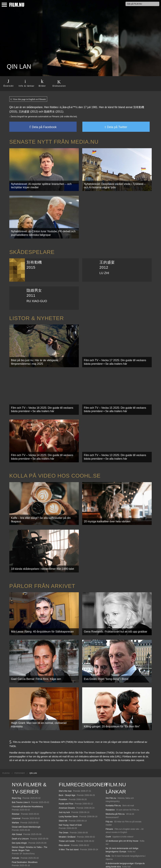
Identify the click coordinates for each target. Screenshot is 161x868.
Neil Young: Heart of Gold (70, 798)
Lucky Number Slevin (68, 789)
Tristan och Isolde (67, 814)
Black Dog (16, 771)
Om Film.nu (111, 771)
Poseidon (63, 772)
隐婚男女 (49, 112)
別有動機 (139, 107)
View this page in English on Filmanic (28, 99)
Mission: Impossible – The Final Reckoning (31, 847)
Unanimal (16, 791)
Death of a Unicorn (20, 811)
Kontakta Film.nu (113, 778)
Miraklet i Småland (67, 810)
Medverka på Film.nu (115, 787)
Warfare (15, 795)
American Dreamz (67, 781)
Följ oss (109, 794)
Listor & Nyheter (37, 313)
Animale (15, 831)
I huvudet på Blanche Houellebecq (27, 779)
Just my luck (64, 785)
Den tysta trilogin (19, 816)
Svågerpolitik (112, 859)
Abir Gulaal (17, 807)
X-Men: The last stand (69, 822)
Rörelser (16, 787)
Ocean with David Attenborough (26, 800)
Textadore (110, 844)
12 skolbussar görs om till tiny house (122, 814)
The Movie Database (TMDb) (99, 725)
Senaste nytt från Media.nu (54, 142)
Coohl (108, 809)
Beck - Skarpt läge (67, 768)
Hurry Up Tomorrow (21, 842)
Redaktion (110, 783)
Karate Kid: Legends (21, 859)
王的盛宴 (24, 112)
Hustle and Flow (66, 776)
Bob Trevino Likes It (21, 775)
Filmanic (110, 802)
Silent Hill (63, 794)
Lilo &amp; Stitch (19, 854)
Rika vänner (64, 818)
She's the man (65, 764)
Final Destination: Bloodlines (25, 835)
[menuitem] (6, 746)
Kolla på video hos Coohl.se (55, 462)
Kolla (108, 829)
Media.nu (110, 848)
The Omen (64, 805)
